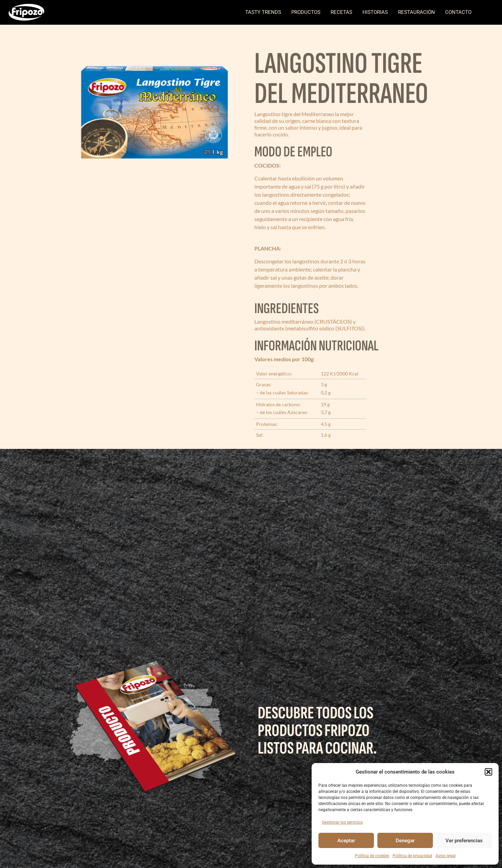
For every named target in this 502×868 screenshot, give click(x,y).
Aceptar (346, 841)
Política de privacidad (412, 856)
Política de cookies (372, 856)
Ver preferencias (464, 841)
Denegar (405, 841)
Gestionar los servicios (342, 822)
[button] (488, 772)
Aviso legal (446, 856)
